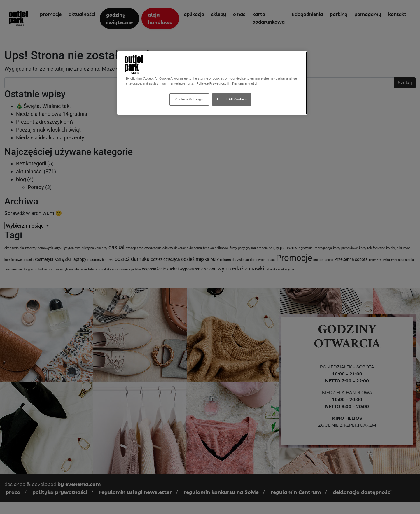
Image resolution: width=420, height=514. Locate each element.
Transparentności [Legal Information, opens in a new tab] (244, 83)
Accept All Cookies (232, 99)
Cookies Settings (189, 99)
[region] (212, 83)
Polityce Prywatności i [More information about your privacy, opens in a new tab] (213, 83)
